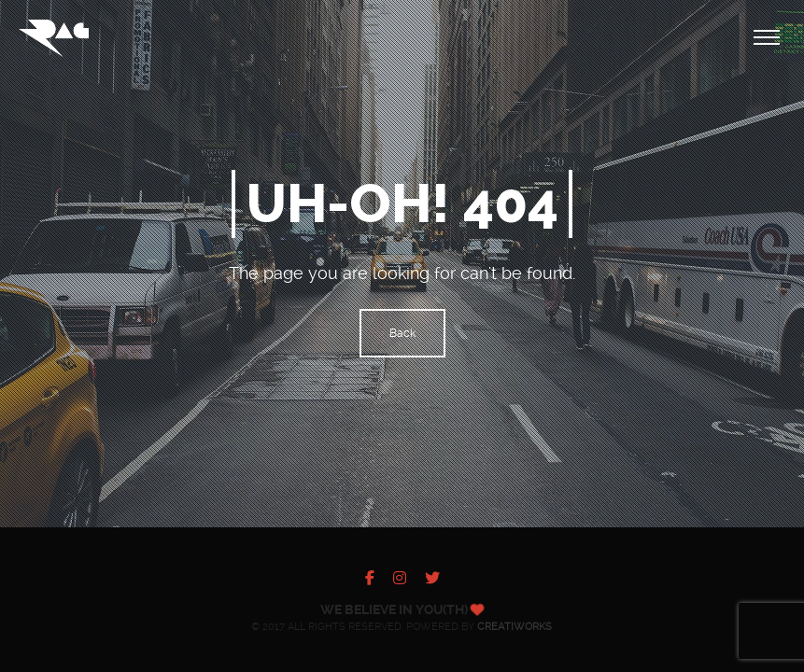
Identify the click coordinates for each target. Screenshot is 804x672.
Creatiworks (515, 627)
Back (402, 333)
